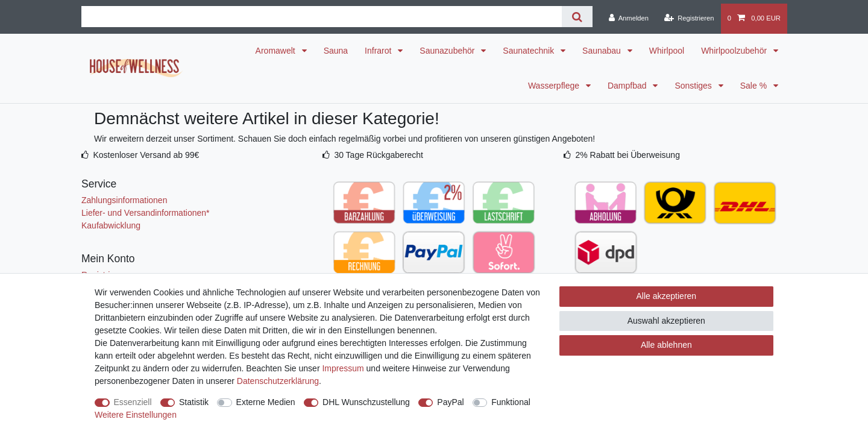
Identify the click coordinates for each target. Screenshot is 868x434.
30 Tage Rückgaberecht (379, 155)
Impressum (343, 368)
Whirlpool (667, 51)
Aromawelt (277, 51)
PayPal (450, 402)
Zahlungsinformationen (124, 200)
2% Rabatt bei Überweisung (627, 155)
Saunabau (603, 51)
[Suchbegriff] (322, 17)
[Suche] (577, 17)
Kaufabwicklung (111, 225)
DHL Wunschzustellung (366, 402)
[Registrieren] (689, 19)
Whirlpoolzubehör (735, 51)
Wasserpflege (555, 86)
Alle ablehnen (666, 345)
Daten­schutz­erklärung (278, 381)
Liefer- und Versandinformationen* (145, 213)
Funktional (511, 402)
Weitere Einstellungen (136, 415)
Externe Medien (266, 402)
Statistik (194, 402)
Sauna (336, 51)
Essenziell (133, 402)
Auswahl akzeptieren (666, 321)
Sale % (755, 86)
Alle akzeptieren (667, 296)
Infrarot (379, 51)
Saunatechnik (530, 51)
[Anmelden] (628, 19)
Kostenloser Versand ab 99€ (146, 155)
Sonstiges (694, 86)
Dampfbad (628, 86)
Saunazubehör (448, 51)
